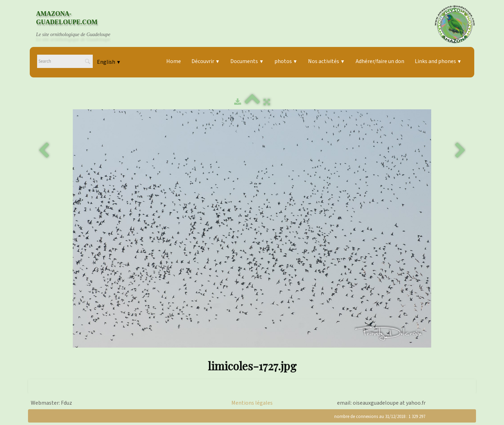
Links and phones (438, 61)
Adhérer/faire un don (380, 61)
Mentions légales (252, 403)
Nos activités (326, 61)
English (109, 62)
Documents (247, 61)
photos (286, 61)
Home (174, 61)
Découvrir (206, 61)
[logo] (80, 24)
